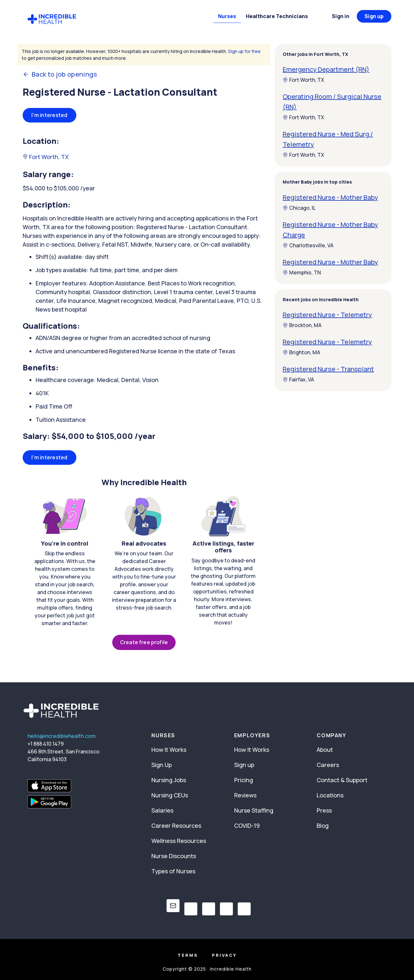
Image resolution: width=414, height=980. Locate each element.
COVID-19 (247, 826)
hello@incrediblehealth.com (62, 736)
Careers (328, 765)
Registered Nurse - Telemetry (327, 315)
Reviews (245, 795)
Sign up (374, 16)
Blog (323, 826)
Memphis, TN (302, 272)
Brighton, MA (301, 352)
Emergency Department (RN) (326, 69)
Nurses (227, 16)
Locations (330, 795)
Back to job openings (60, 74)
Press (324, 810)
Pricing (244, 780)
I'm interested (49, 115)
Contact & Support (342, 780)
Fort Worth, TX (46, 157)
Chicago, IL (299, 208)
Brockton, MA (302, 325)
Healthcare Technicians (277, 16)
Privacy (224, 955)
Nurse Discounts (174, 856)
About (325, 750)
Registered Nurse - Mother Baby (330, 197)
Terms (188, 955)
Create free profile (144, 642)
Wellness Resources (179, 841)
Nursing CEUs (170, 795)
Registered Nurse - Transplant (328, 369)
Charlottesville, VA (308, 245)
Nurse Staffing (254, 810)
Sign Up (162, 765)
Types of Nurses (173, 871)
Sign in (341, 16)
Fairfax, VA (298, 379)
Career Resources (176, 826)
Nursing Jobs (169, 780)
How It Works (169, 750)
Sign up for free (244, 51)
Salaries (162, 810)
